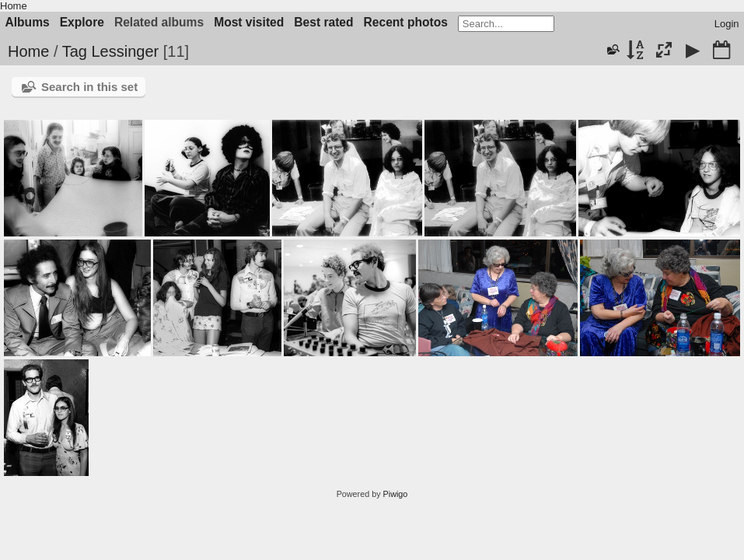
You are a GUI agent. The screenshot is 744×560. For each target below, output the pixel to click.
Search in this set (89, 87)
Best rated (323, 22)
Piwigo (396, 494)
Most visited (249, 22)
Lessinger (125, 51)
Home (14, 6)
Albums (28, 22)
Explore (82, 22)
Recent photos (406, 22)
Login (727, 24)
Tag (75, 51)
